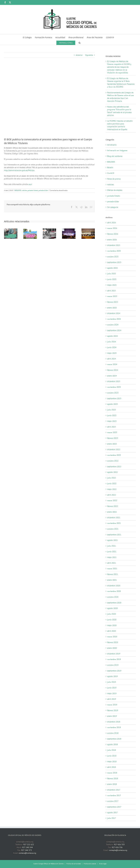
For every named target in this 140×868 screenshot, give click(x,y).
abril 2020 (112, 631)
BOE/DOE (18, 190)
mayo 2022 (112, 489)
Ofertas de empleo (115, 190)
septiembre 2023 (114, 398)
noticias (24, 190)
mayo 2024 (112, 353)
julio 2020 (112, 614)
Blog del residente (115, 156)
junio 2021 (112, 552)
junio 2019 (112, 688)
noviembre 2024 (114, 319)
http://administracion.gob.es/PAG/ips (19, 170)
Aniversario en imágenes (117, 150)
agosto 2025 (112, 268)
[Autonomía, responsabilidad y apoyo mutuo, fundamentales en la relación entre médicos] (69, 230)
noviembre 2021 (114, 523)
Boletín (110, 167)
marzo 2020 (112, 637)
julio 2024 (112, 342)
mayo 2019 (112, 693)
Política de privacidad (74, 864)
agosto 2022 (112, 472)
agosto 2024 (112, 336)
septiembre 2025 (114, 262)
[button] (80, 42)
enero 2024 (112, 376)
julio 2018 (112, 750)
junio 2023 (112, 415)
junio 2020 (112, 620)
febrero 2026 (113, 234)
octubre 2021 (113, 529)
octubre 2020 (113, 597)
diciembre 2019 (114, 654)
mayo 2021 (112, 557)
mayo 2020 (112, 625)
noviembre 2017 (114, 795)
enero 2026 (112, 240)
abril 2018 (112, 767)
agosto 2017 (112, 812)
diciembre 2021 (114, 518)
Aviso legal (103, 864)
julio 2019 (112, 682)
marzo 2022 (112, 501)
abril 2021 (112, 563)
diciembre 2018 (114, 722)
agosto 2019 (112, 676)
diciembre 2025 (114, 245)
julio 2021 (112, 546)
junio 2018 (112, 756)
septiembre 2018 (114, 739)
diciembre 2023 (114, 381)
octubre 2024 (113, 325)
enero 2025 (112, 308)
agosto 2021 (112, 540)
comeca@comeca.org (27, 853)
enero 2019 (112, 716)
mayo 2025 (112, 285)
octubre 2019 (113, 665)
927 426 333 (119, 845)
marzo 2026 (112, 228)
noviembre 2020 (114, 591)
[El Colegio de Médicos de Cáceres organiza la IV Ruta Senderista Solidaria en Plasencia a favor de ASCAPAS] (30, 230)
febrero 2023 (113, 438)
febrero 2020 (113, 642)
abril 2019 (112, 699)
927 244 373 (27, 850)
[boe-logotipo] (49, 100)
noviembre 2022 (114, 455)
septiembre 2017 (114, 807)
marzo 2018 (112, 773)
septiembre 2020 (114, 603)
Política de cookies (90, 864)
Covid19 (111, 173)
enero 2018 (112, 784)
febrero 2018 (113, 778)
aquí (30, 184)
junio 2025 (112, 279)
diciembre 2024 (114, 313)
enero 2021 (112, 580)
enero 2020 (112, 648)
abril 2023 (112, 427)
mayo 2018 (112, 761)
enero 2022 (112, 512)
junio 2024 (112, 347)
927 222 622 (29, 845)
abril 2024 (112, 359)
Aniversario (112, 145)
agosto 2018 (112, 744)
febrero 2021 (113, 574)
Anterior (79, 55)
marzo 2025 (112, 296)
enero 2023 (112, 444)
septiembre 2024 (114, 330)
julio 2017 (112, 818)
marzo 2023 (112, 432)
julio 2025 (112, 274)
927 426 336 (117, 847)
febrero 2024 (113, 370)
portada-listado (33, 190)
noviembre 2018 (114, 727)
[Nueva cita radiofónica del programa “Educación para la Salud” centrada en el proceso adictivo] (49, 230)
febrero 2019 (113, 710)
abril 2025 (112, 291)
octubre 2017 (113, 801)
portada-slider (43, 190)
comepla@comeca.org (118, 850)
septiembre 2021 (114, 535)
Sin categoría (113, 207)
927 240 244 (27, 847)
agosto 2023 (112, 404)
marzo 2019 (112, 705)
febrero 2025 (113, 302)
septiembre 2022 (114, 466)
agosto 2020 (112, 608)
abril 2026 (112, 223)
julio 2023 (112, 410)
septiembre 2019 (114, 671)
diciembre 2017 (114, 790)
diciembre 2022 (114, 449)
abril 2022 (112, 495)
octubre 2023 (113, 393)
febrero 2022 (113, 506)
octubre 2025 (113, 257)
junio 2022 (112, 483)
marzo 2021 (112, 569)
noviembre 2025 (114, 251)
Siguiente (89, 55)
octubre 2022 (113, 461)
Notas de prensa (114, 179)
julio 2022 (112, 478)
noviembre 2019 (114, 659)
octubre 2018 (113, 733)
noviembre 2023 (114, 387)
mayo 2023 (112, 421)
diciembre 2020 (114, 586)
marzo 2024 (112, 364)
